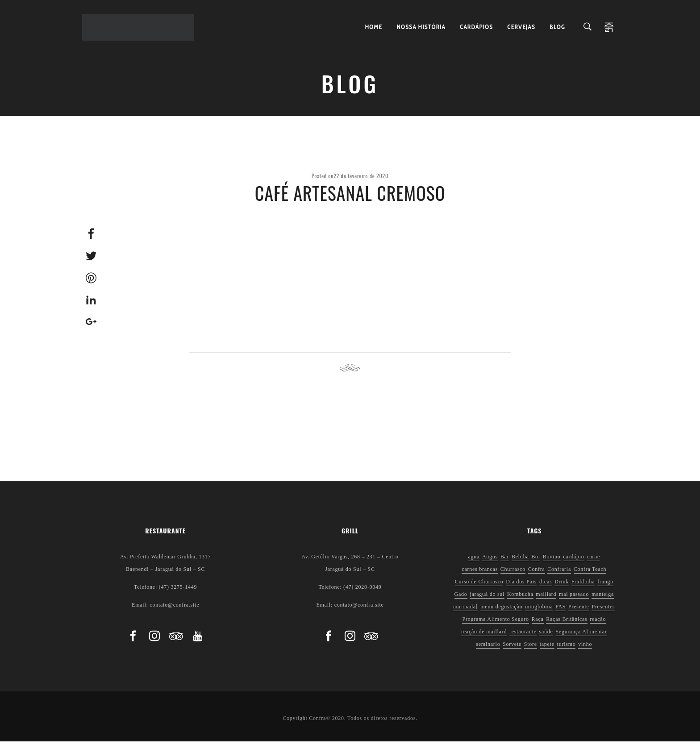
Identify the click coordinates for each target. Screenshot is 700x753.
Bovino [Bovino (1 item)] (552, 568)
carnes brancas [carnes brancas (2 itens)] (480, 581)
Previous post (216, 380)
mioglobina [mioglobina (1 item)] (539, 618)
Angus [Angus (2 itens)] (490, 568)
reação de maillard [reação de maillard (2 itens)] (484, 643)
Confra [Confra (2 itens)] (537, 581)
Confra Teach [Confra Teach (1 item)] (590, 581)
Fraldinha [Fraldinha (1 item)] (583, 593)
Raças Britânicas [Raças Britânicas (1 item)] (567, 631)
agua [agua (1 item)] (474, 568)
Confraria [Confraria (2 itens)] (559, 581)
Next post (490, 380)
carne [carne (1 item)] (593, 568)
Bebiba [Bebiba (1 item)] (520, 568)
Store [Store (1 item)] (531, 656)
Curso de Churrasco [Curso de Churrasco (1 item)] (479, 593)
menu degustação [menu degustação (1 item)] (501, 618)
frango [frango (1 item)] (605, 593)
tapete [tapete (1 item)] (547, 656)
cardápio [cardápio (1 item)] (573, 568)
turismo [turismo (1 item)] (567, 656)
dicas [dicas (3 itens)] (546, 593)
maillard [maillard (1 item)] (546, 606)
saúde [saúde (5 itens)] (546, 643)
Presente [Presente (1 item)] (579, 618)
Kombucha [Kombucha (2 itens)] (520, 606)
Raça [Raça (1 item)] (538, 631)
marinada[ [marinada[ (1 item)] (465, 618)
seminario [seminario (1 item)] (488, 656)
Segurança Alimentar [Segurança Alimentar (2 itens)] (581, 643)
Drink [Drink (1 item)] (562, 593)
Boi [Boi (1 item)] (536, 568)
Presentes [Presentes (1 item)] (603, 618)
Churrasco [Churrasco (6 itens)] (513, 581)
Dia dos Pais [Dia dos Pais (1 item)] (521, 593)
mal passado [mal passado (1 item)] (574, 606)
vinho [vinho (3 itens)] (585, 656)
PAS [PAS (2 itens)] (560, 618)
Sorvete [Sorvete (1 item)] (512, 656)
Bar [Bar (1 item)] (505, 568)
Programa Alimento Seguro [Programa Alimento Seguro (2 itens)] (495, 631)
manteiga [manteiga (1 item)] (603, 606)
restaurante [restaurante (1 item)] (523, 643)
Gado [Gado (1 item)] (461, 606)
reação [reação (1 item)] (598, 631)
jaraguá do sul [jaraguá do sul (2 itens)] (487, 606)
